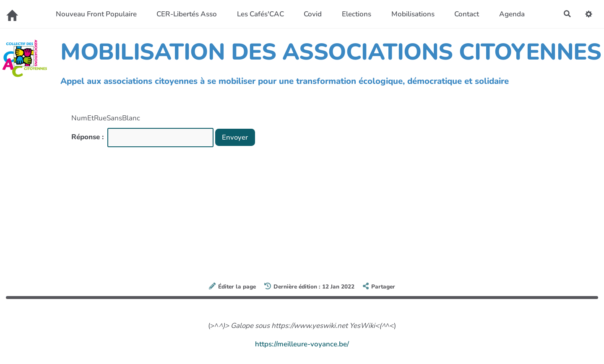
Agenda (512, 14)
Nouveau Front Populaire (96, 14)
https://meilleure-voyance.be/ (302, 344)
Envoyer (236, 137)
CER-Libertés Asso (186, 14)
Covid (313, 14)
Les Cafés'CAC (260, 14)
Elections (356, 14)
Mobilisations (413, 14)
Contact (466, 14)
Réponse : (89, 137)
